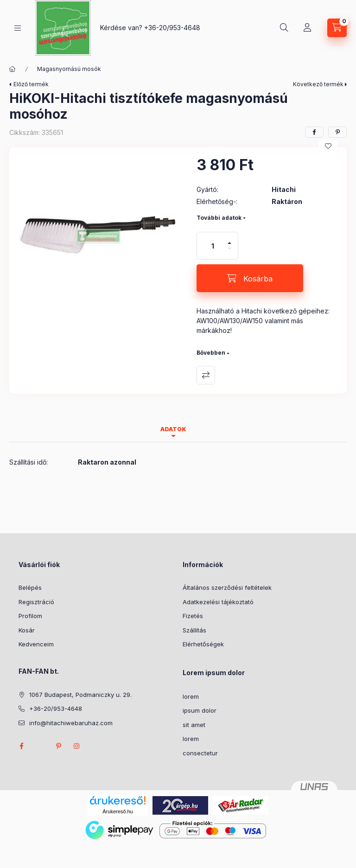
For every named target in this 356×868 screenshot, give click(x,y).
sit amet (194, 725)
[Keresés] (284, 28)
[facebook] (314, 132)
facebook (21, 746)
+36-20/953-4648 (172, 28)
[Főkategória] (13, 69)
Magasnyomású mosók (69, 69)
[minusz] (229, 252)
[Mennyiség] (213, 246)
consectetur (200, 753)
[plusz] (229, 239)
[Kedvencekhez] (328, 146)
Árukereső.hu (118, 811)
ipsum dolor (200, 710)
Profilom (30, 616)
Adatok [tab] (173, 429)
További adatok (219, 218)
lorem (191, 696)
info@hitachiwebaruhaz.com (71, 723)
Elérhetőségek (203, 644)
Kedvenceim (36, 644)
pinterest (58, 746)
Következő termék (318, 84)
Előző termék (31, 84)
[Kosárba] (250, 278)
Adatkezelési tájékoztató (218, 602)
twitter (40, 746)
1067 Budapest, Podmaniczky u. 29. (80, 695)
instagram (77, 746)
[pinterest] (337, 132)
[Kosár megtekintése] (337, 28)
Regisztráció (36, 602)
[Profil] (307, 28)
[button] (98, 236)
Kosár (27, 630)
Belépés (30, 587)
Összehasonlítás (206, 375)
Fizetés (193, 616)
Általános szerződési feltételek (227, 587)
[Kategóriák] (18, 28)
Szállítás (194, 630)
